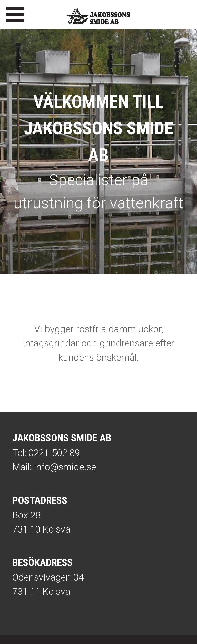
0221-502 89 (54, 453)
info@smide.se (65, 467)
